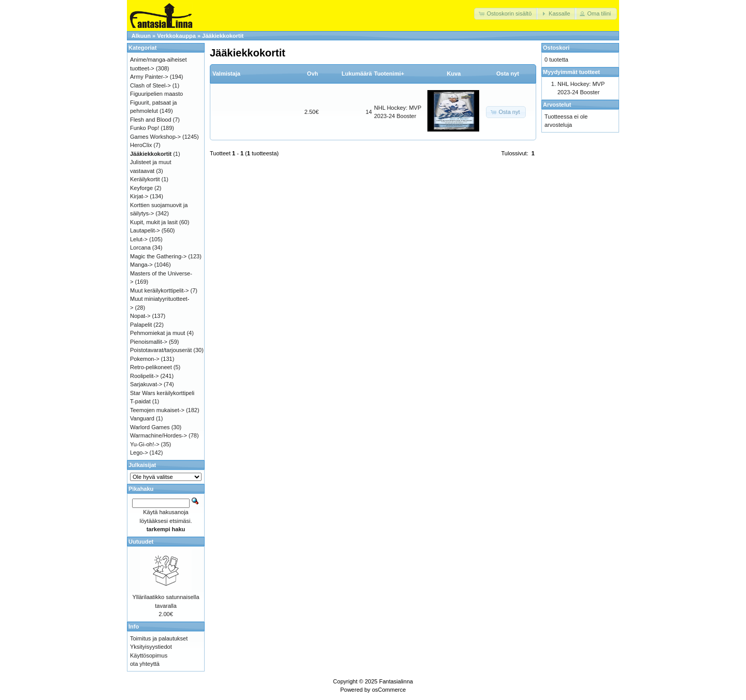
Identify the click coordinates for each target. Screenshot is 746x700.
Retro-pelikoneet (151, 367)
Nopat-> (140, 316)
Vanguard (142, 418)
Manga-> (141, 265)
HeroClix (141, 145)
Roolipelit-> (144, 376)
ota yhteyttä (145, 664)
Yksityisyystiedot (151, 647)
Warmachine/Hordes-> (159, 435)
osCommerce (389, 690)
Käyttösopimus (149, 655)
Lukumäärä (357, 74)
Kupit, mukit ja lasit (154, 222)
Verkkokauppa (176, 36)
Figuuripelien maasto (156, 94)
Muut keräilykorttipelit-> (159, 290)
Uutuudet (141, 542)
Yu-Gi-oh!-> (145, 444)
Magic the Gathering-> (158, 256)
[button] (506, 14)
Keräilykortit (145, 179)
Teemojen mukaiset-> (157, 410)
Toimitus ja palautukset (159, 638)
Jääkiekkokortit (223, 36)
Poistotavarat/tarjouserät (161, 350)
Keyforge (141, 188)
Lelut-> (139, 239)
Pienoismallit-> (149, 342)
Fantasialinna (396, 681)
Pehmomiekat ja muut (157, 333)
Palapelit (141, 325)
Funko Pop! (145, 128)
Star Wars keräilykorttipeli (162, 393)
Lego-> (139, 453)
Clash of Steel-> (150, 85)
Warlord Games (150, 427)
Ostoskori (556, 48)
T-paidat (140, 401)
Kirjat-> (139, 196)
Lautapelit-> (145, 230)
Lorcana (140, 247)
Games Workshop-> (155, 137)
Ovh (313, 74)
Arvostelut (557, 105)
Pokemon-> (145, 359)
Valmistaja (226, 74)
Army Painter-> (149, 77)
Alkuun (141, 36)
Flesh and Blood (151, 120)
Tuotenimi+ (389, 74)
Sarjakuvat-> (146, 384)
